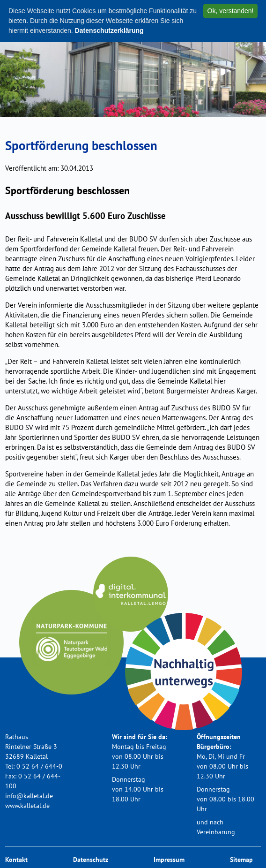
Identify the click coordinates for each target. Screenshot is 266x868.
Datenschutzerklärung (109, 30)
